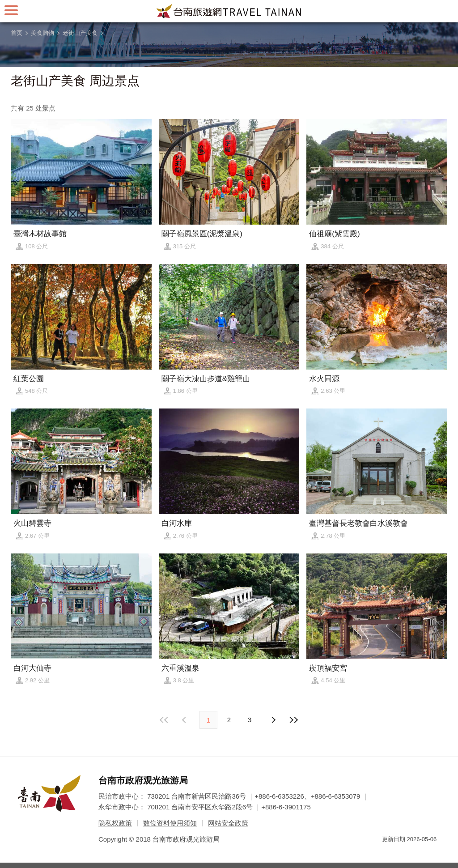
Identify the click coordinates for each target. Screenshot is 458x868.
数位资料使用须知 (170, 823)
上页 (273, 720)
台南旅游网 (229, 11)
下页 (185, 720)
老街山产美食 (80, 33)
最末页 (293, 720)
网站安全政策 (228, 823)
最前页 (165, 720)
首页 (17, 33)
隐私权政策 (115, 823)
